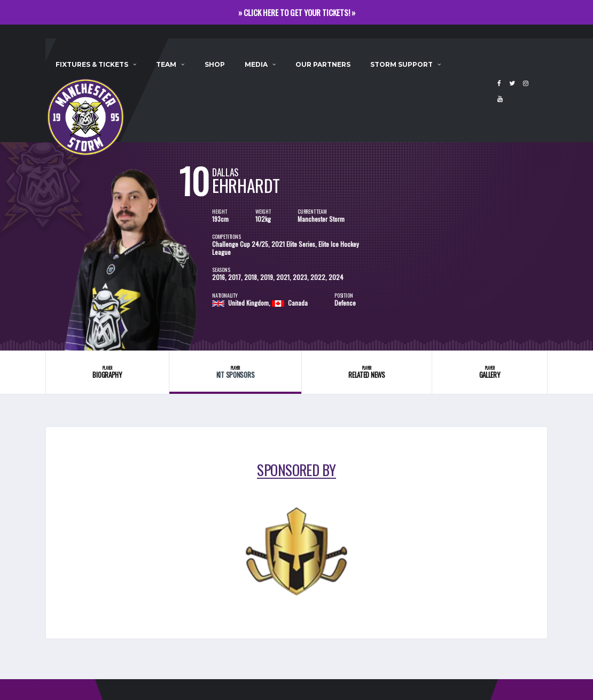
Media (256, 64)
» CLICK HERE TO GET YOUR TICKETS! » (297, 12)
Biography (107, 372)
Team (166, 64)
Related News (367, 372)
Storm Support (401, 64)
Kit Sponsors (235, 372)
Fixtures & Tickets (92, 64)
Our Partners (323, 64)
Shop (215, 64)
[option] (129, 246)
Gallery (490, 372)
